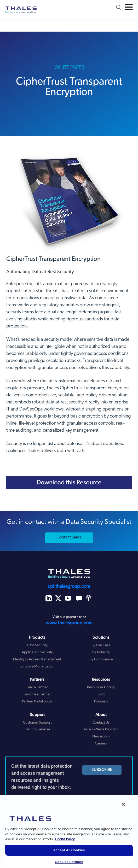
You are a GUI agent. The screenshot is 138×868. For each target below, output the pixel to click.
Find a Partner (37, 687)
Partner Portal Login (37, 702)
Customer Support (37, 723)
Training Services (37, 729)
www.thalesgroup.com (69, 623)
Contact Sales (69, 537)
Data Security (37, 645)
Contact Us (101, 723)
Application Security (37, 652)
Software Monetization (37, 667)
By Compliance (101, 659)
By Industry (101, 652)
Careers (101, 744)
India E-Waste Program (101, 729)
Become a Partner (37, 694)
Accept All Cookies (69, 850)
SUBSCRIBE (102, 770)
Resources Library (101, 687)
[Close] (123, 804)
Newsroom (101, 737)
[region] (69, 831)
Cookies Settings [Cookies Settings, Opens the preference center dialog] (69, 862)
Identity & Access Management (37, 659)
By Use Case (101, 645)
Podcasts (101, 702)
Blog (101, 694)
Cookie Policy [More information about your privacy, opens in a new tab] (65, 839)
